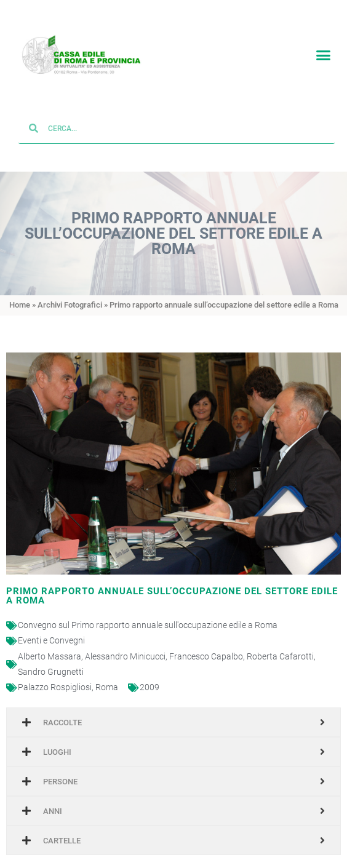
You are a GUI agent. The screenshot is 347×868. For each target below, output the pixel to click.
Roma (107, 677)
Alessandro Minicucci (125, 647)
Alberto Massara (50, 647)
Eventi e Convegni (51, 631)
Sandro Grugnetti (51, 662)
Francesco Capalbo (206, 647)
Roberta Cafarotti (280, 647)
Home (20, 296)
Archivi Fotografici (70, 296)
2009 (150, 677)
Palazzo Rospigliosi (55, 677)
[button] (323, 53)
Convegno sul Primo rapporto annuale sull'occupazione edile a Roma (148, 616)
